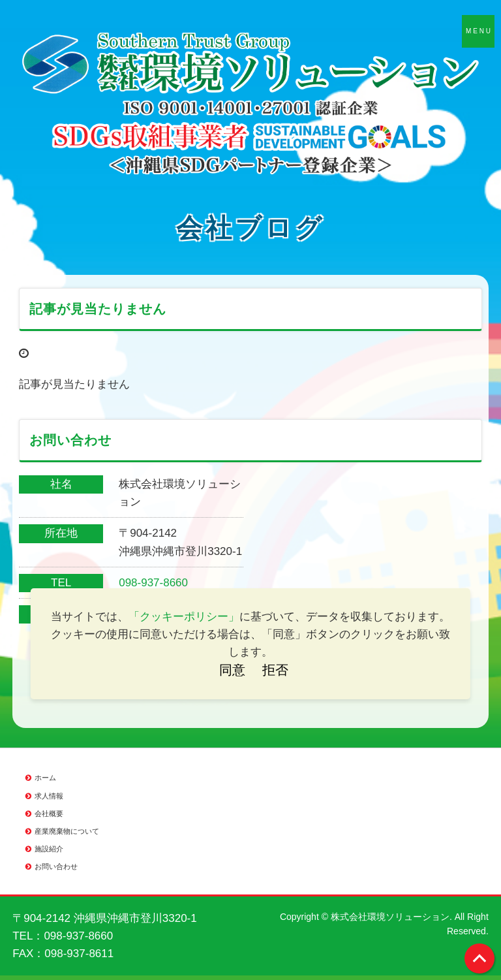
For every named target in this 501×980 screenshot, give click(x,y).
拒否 (275, 670)
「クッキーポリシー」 (184, 617)
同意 (232, 670)
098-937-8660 (153, 583)
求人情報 (49, 796)
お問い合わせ (56, 866)
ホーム (45, 778)
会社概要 (49, 814)
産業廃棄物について (67, 831)
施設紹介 (49, 849)
